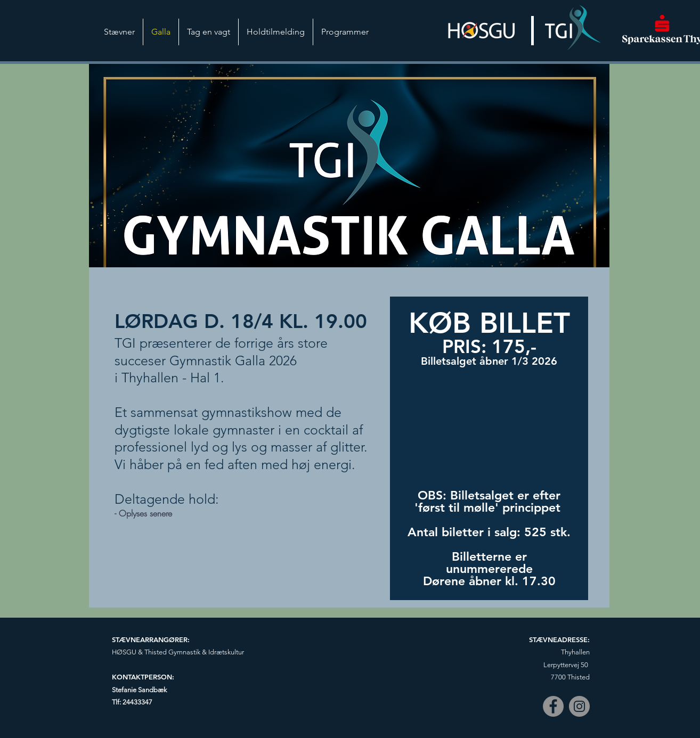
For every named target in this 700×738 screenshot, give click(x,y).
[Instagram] (579, 706)
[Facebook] (553, 706)
